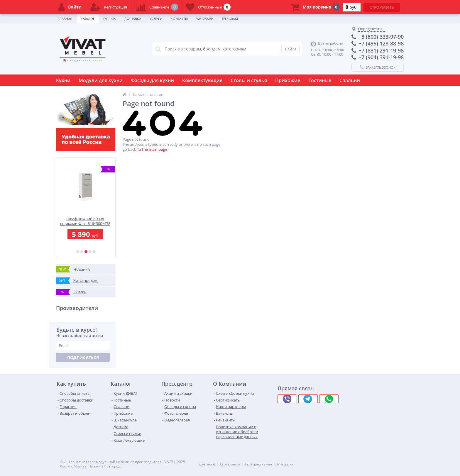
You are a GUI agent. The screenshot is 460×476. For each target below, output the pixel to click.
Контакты (179, 19)
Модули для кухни (101, 80)
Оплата (110, 19)
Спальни (350, 80)
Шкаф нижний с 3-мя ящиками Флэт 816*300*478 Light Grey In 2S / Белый (86, 221)
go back (129, 149)
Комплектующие (202, 80)
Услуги (156, 19)
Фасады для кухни (152, 80)
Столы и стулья (249, 80)
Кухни (63, 80)
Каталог (88, 19)
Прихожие (288, 80)
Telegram (230, 19)
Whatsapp (205, 19)
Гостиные (320, 80)
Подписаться (83, 357)
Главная (65, 19)
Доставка (133, 19)
